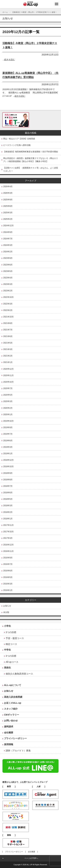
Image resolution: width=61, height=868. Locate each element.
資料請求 (9, 727)
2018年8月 (8, 480)
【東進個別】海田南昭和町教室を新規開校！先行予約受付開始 (31, 152)
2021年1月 (8, 362)
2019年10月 (8, 421)
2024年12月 (8, 226)
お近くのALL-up (13, 703)
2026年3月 (8, 193)
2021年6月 (8, 336)
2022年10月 (8, 297)
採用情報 (9, 744)
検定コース (11, 644)
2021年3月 (8, 349)
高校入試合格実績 (13, 697)
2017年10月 (8, 532)
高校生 (7, 668)
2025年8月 (8, 206)
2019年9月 (8, 427)
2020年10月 (8, 382)
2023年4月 (8, 278)
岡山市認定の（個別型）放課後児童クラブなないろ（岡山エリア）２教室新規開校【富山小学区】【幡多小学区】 (31, 160)
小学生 (7, 626)
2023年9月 (8, 258)
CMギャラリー (12, 715)
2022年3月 (8, 304)
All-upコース (12, 662)
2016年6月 (8, 571)
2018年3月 (8, 506)
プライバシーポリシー (15, 738)
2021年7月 (8, 330)
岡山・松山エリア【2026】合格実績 (19, 139)
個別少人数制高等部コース (19, 674)
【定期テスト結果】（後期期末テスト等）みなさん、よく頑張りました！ (31, 169)
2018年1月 (8, 519)
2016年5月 (8, 577)
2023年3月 (8, 284)
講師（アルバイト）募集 (18, 751)
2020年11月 (8, 375)
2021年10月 (8, 317)
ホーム (5, 12)
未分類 (6, 612)
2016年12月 (8, 545)
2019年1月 (8, 454)
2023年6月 (8, 265)
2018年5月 (8, 499)
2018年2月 (8, 512)
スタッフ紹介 (11, 709)
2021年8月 (8, 323)
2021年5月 (8, 343)
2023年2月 (8, 291)
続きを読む (10, 60)
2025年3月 (8, 213)
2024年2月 (8, 252)
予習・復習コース (15, 638)
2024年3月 (8, 245)
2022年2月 (8, 310)
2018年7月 (8, 486)
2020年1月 (8, 414)
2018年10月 (8, 466)
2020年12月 (8, 369)
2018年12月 (8, 460)
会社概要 (9, 733)
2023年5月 (8, 271)
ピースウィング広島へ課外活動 (17, 145)
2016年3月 (8, 584)
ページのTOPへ (31, 858)
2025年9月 (8, 200)
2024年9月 (8, 232)
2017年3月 (8, 538)
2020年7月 (8, 388)
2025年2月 (8, 219)
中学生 (7, 650)
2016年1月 (8, 590)
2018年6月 (8, 493)
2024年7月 (8, 239)
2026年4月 (8, 186)
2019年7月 (8, 434)
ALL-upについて (13, 685)
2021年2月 (8, 356)
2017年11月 (8, 525)
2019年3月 (8, 447)
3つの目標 (11, 632)
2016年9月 (8, 558)
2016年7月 (8, 564)
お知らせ (7, 606)
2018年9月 (8, 473)
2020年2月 (8, 408)
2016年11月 (8, 551)
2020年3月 (8, 401)
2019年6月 (8, 441)
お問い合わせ (11, 721)
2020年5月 (8, 395)
